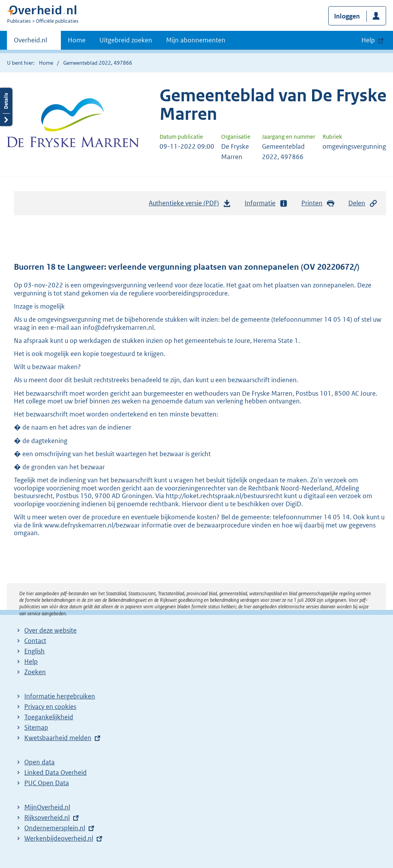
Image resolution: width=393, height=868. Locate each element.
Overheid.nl (30, 42)
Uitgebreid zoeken (126, 40)
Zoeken (35, 672)
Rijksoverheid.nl (47, 818)
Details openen (6, 107)
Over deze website (50, 630)
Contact (35, 641)
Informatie (266, 203)
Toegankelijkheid (49, 717)
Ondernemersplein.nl (55, 828)
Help (31, 661)
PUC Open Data (47, 783)
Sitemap (36, 727)
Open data (39, 762)
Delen (363, 203)
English (34, 651)
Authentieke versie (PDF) (190, 205)
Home (77, 40)
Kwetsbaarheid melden (58, 738)
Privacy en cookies (50, 707)
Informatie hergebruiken (60, 696)
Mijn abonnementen (196, 40)
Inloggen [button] (347, 16)
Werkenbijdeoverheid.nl (59, 838)
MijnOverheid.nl (47, 807)
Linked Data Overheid (55, 772)
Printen (318, 203)
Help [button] (368, 40)
